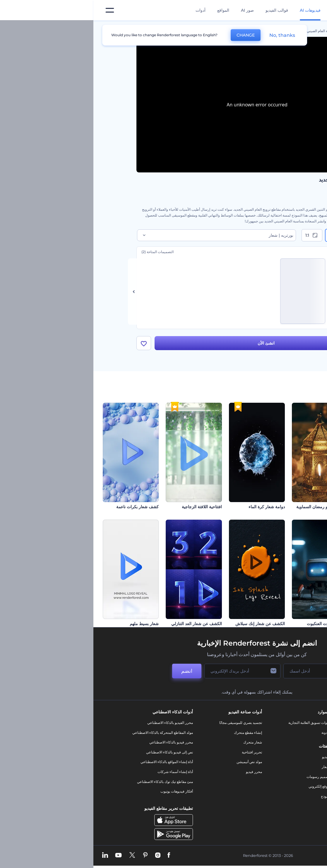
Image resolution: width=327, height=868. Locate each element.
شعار (232, 767)
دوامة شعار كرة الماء (173, 507)
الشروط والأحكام (276, 782)
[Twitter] (39, 855)
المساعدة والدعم (276, 752)
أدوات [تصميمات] (107, 10)
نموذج (232, 796)
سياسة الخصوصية (275, 772)
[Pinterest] (52, 855)
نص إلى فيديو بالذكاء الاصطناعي (76, 752)
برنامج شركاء (279, 801)
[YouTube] (25, 855)
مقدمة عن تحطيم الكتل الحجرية (290, 507)
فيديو (232, 757)
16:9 (272, 235)
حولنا (285, 723)
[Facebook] (75, 855)
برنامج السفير (278, 811)
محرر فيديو (161, 772)
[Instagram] (64, 855)
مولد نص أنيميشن (156, 762)
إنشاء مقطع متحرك (155, 733)
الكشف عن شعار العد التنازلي (103, 624)
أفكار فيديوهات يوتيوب (83, 791)
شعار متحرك (159, 742)
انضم (93, 671)
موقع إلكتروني (226, 786)
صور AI (154, 10)
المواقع (130, 10)
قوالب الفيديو (183, 10)
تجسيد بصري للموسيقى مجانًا (147, 723)
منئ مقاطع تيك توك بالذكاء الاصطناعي (72, 782)
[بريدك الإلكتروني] (149, 671)
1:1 (219, 235)
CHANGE (152, 35)
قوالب (258, 31)
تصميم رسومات (225, 777)
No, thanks (189, 35)
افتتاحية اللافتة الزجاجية (108, 507)
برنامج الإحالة (279, 762)
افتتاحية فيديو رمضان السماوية (229, 507)
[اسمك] (219, 671)
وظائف (283, 742)
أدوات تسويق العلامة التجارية (215, 723)
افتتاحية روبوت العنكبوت (234, 624)
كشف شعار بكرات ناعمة (44, 507)
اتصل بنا (283, 733)
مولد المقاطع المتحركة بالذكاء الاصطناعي (69, 733)
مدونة (232, 733)
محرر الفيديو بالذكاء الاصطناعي (77, 723)
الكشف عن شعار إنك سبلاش (167, 624)
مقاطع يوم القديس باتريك (296, 624)
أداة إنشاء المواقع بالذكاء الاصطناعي (73, 762)
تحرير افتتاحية (159, 752)
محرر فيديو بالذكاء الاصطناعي (78, 742)
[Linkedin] (12, 855)
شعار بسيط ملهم (51, 624)
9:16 (244, 235)
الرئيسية (278, 31)
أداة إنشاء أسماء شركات (82, 772)
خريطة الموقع (278, 791)
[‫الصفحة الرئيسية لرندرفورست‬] (313, 10)
